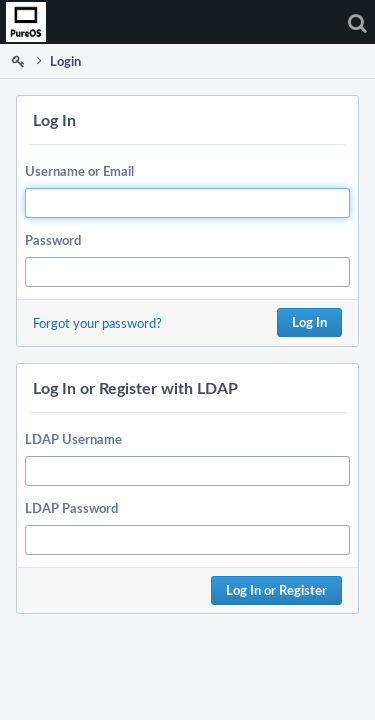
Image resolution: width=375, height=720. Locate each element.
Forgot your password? (97, 323)
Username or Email (79, 171)
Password (53, 240)
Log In (309, 322)
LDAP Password (71, 508)
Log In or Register (276, 590)
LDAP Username (73, 439)
